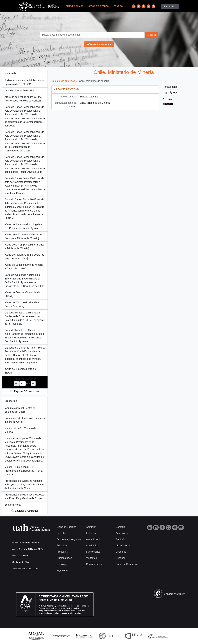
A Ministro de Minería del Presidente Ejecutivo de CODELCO (24, 82)
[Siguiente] (33, 384)
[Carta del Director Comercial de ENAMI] (22, 294)
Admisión (91, 527)
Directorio (121, 552)
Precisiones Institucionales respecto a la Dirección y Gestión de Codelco (24, 497)
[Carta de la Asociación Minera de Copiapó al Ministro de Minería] (23, 236)
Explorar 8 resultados (25, 511)
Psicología (62, 564)
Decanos (121, 558)
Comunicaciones (95, 564)
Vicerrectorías (123, 546)
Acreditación (123, 533)
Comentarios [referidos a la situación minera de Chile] (25, 420)
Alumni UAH (93, 539)
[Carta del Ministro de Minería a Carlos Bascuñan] (22, 304)
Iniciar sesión (169, 6)
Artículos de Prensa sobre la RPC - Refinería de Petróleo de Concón (24, 99)
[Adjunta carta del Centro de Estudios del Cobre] (20, 410)
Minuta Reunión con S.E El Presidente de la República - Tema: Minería (24, 471)
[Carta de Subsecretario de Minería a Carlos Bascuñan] (24, 267)
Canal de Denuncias (127, 564)
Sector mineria (13, 505)
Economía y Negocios (69, 539)
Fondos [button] (118, 6)
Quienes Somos (75, 6)
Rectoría (120, 539)
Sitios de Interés (98, 6)
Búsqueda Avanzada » (99, 44)
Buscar (151, 35)
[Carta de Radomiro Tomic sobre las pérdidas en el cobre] (24, 257)
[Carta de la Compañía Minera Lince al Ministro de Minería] (24, 247)
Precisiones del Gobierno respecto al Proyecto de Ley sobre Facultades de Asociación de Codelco (25, 485)
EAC (166, 104)
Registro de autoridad (63, 81)
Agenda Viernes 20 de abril (19, 91)
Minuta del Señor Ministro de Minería (20, 430)
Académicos (93, 546)
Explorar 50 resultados (25, 391)
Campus (120, 527)
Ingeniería (62, 570)
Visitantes (92, 558)
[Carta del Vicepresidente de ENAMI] (20, 371)
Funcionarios (93, 552)
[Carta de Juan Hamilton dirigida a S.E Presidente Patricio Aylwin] (23, 226)
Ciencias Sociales (66, 527)
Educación (63, 546)
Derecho (61, 533)
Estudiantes (93, 533)
